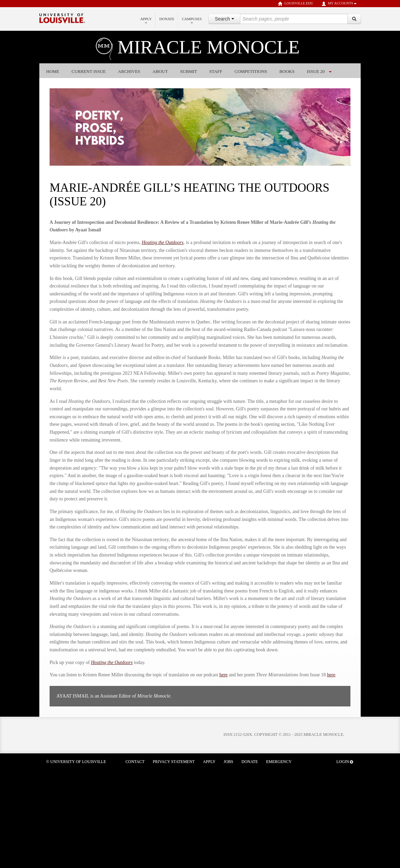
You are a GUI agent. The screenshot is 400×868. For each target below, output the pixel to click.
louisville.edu (296, 4)
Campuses (192, 20)
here (224, 675)
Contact (135, 762)
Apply (146, 20)
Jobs (228, 762)
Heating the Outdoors (163, 242)
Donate (167, 19)
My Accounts (339, 4)
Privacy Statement (174, 762)
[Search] (354, 19)
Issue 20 (316, 71)
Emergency (279, 762)
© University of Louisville (76, 762)
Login (345, 762)
